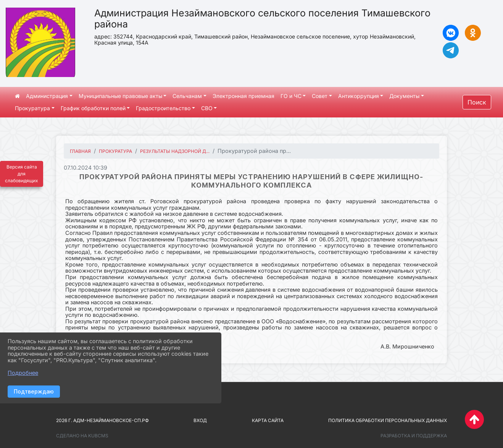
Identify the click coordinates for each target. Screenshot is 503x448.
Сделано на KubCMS (82, 436)
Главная (80, 151)
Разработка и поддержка (414, 436)
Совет (320, 96)
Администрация (47, 96)
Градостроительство (163, 108)
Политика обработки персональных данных (388, 420)
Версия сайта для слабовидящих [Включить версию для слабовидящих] (22, 174)
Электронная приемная (243, 96)
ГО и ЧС (291, 96)
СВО (207, 108)
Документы (404, 96)
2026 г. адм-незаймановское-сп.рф (102, 420)
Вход (200, 420)
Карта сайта (268, 420)
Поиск (477, 102)
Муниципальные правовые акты (120, 96)
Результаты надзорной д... (175, 151)
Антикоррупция (359, 96)
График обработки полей (93, 108)
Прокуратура (32, 108)
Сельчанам (187, 96)
